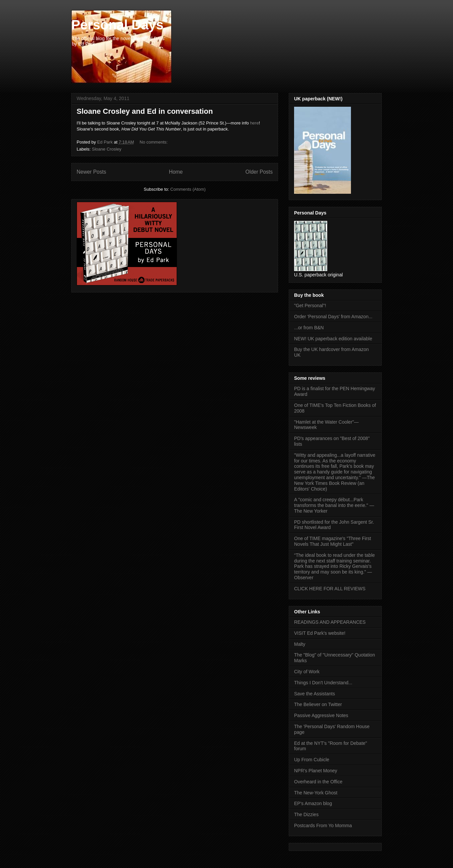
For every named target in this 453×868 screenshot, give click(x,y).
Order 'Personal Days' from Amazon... (333, 317)
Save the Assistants (314, 694)
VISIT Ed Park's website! (320, 633)
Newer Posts (91, 172)
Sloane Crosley (107, 149)
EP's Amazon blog (313, 803)
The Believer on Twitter (318, 704)
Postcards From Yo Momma (323, 826)
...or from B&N (309, 328)
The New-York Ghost (316, 793)
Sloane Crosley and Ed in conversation (145, 111)
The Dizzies (306, 814)
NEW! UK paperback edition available (333, 339)
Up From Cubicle (312, 760)
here (254, 123)
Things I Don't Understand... (323, 683)
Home (176, 172)
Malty (300, 644)
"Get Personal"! (310, 306)
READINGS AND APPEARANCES (330, 622)
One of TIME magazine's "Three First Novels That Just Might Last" (333, 541)
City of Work (307, 672)
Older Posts (259, 172)
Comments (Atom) (188, 189)
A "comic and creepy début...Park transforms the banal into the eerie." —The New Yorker (334, 505)
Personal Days (117, 25)
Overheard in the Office (318, 782)
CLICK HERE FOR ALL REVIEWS (330, 589)
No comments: (154, 142)
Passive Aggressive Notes (321, 715)
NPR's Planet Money (316, 771)
